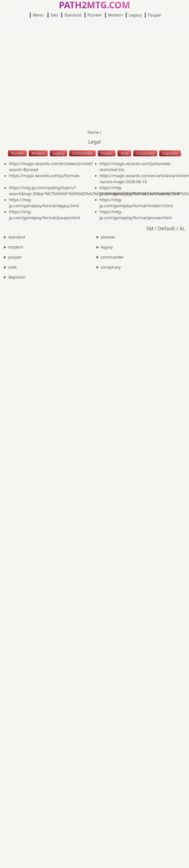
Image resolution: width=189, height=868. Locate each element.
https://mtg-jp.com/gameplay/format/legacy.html (44, 203)
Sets (53, 15)
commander (112, 257)
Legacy (134, 15)
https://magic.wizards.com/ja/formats (44, 176)
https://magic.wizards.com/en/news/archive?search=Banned (51, 167)
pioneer (108, 237)
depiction (17, 277)
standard (17, 237)
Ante (124, 153)
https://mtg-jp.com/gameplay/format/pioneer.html (136, 215)
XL (182, 228)
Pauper (153, 15)
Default (166, 228)
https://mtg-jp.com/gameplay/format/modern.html (136, 203)
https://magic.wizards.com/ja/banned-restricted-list (135, 167)
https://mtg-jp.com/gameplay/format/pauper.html (45, 215)
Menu (37, 15)
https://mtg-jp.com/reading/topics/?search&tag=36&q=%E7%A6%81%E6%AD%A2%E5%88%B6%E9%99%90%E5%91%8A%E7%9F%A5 (52, 191)
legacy (107, 247)
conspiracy (111, 267)
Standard (71, 15)
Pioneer (93, 15)
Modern (114, 15)
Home (93, 132)
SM (150, 228)
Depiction (170, 153)
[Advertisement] (52, 75)
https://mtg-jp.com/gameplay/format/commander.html (140, 191)
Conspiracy (145, 153)
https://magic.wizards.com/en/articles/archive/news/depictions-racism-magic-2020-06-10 (142, 179)
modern (16, 247)
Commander (82, 153)
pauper (15, 257)
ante (12, 267)
